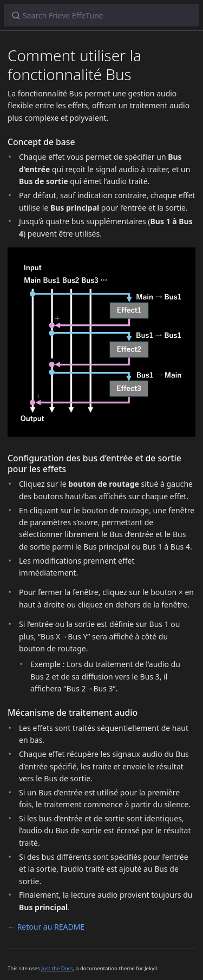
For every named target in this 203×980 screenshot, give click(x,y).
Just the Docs (57, 968)
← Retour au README (46, 927)
